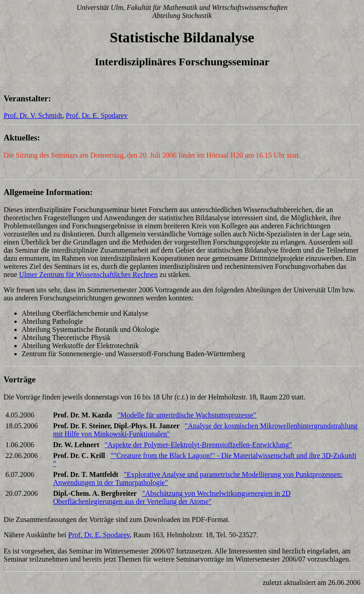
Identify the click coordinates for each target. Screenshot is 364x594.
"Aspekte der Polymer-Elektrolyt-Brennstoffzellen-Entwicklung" (198, 445)
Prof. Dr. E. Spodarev (97, 116)
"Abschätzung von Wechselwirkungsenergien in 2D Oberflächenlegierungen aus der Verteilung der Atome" (172, 497)
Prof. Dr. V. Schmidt (33, 116)
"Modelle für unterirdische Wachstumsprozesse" (187, 415)
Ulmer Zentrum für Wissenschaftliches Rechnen (88, 274)
